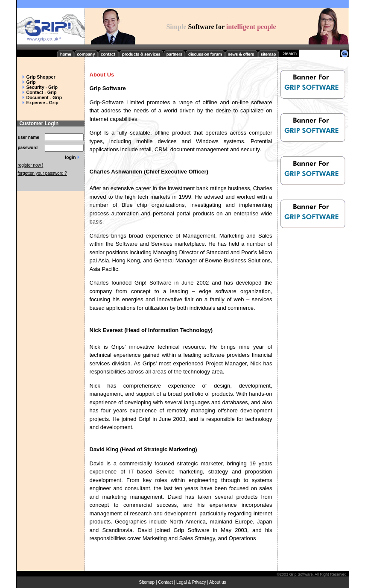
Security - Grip (42, 87)
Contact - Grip (42, 92)
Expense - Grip (42, 103)
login (70, 157)
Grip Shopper (41, 77)
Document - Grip (44, 97)
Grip (31, 82)
